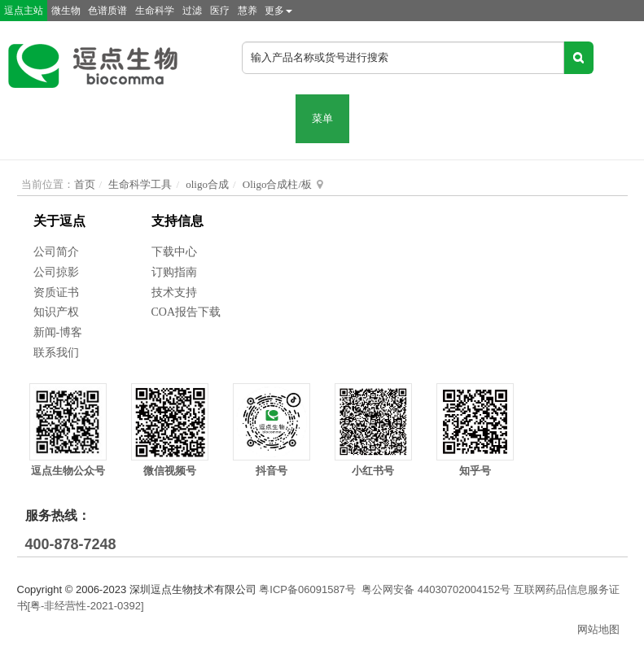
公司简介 (56, 252)
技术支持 (174, 292)
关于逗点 (59, 221)
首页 (85, 184)
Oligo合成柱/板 (277, 184)
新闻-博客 (58, 332)
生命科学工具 (140, 184)
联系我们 (56, 353)
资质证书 (56, 292)
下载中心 (174, 252)
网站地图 (598, 629)
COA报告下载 (186, 312)
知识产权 (56, 312)
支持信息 (177, 221)
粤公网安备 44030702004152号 (436, 589)
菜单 (322, 118)
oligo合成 (207, 184)
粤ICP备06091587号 (307, 589)
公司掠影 (56, 272)
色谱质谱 (107, 11)
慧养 (248, 11)
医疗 (220, 11)
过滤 (192, 11)
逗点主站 (24, 11)
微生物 (66, 11)
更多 (278, 11)
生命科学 (155, 11)
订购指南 (174, 272)
